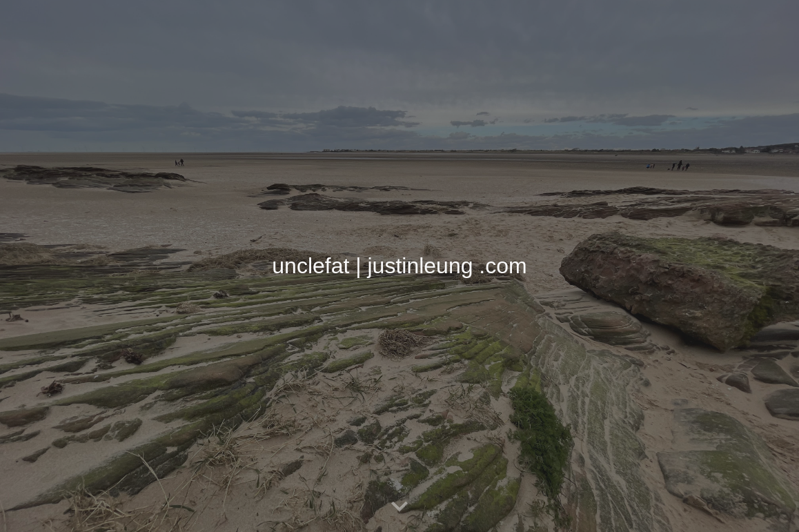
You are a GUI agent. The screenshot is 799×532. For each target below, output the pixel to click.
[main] (399, 266)
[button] (399, 507)
